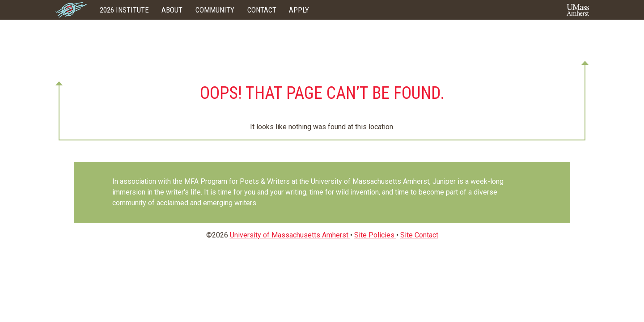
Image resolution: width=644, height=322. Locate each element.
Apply (299, 10)
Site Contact (419, 235)
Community (215, 10)
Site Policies (375, 235)
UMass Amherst (578, 10)
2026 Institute (124, 10)
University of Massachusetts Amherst (290, 235)
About (172, 10)
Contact (262, 10)
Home (71, 10)
